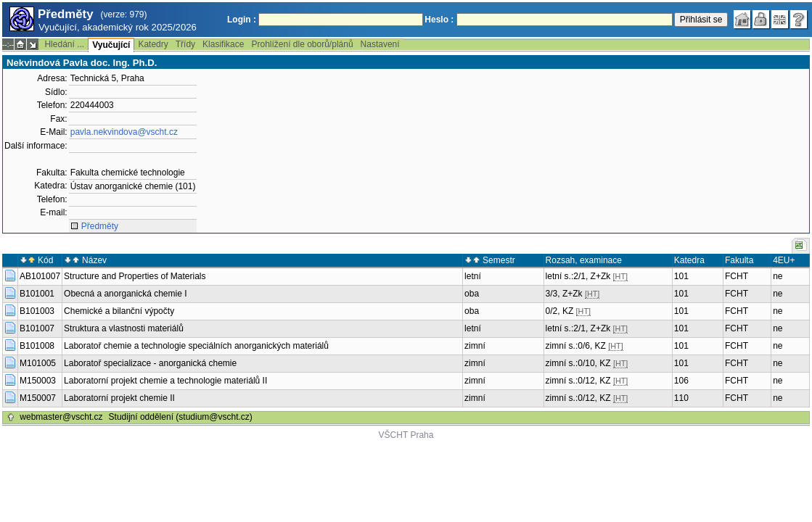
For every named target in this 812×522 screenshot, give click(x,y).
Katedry (153, 44)
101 (681, 276)
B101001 (37, 294)
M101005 (38, 363)
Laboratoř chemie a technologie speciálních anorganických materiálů (196, 346)
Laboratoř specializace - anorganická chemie (150, 363)
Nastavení (380, 44)
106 (681, 381)
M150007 (38, 398)
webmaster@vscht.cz (61, 417)
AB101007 (40, 276)
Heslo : (439, 20)
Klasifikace (223, 44)
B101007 (37, 328)
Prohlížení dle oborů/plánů (302, 44)
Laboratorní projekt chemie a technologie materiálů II (165, 381)
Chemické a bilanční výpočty (119, 311)
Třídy (185, 44)
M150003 (38, 381)
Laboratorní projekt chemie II (119, 398)
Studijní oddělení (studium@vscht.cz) (181, 417)
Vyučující (111, 45)
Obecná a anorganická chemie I (125, 294)
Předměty (100, 226)
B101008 (37, 346)
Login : (242, 20)
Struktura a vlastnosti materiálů (124, 328)
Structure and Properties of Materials (135, 276)
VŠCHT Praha (406, 435)
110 (681, 398)
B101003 (37, 311)
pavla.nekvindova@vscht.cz (124, 132)
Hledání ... (64, 44)
